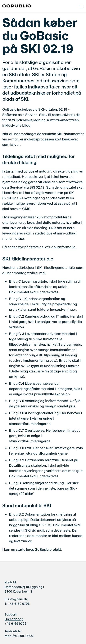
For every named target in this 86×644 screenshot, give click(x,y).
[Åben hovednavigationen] (82, 6)
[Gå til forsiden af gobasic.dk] (16, 6)
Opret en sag (14, 619)
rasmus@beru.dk (66, 114)
